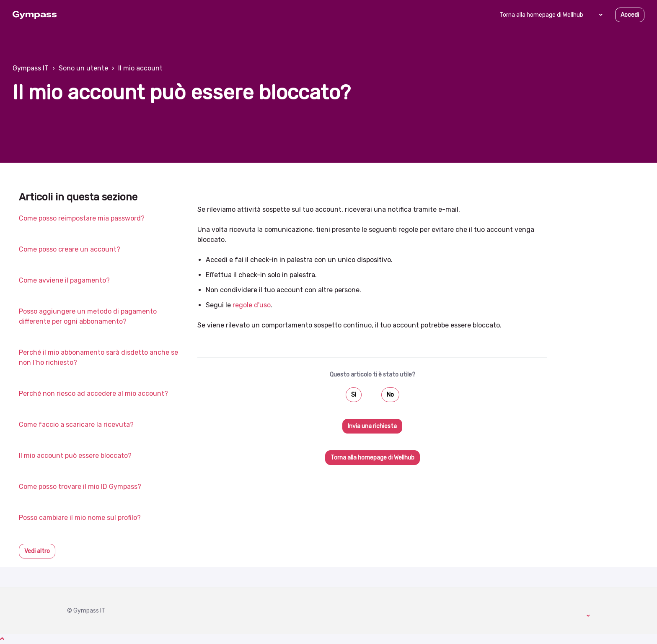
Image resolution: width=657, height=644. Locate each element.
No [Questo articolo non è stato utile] (390, 395)
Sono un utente (83, 68)
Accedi (630, 15)
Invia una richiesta (372, 426)
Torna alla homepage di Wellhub (541, 15)
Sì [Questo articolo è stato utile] (354, 395)
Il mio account (140, 68)
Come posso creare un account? (70, 249)
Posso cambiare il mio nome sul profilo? (80, 518)
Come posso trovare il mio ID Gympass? (80, 487)
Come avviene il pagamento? (64, 280)
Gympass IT (31, 68)
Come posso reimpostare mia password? (82, 218)
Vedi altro (37, 551)
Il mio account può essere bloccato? (75, 456)
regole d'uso (252, 305)
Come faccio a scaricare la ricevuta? (76, 425)
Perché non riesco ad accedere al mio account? (93, 393)
